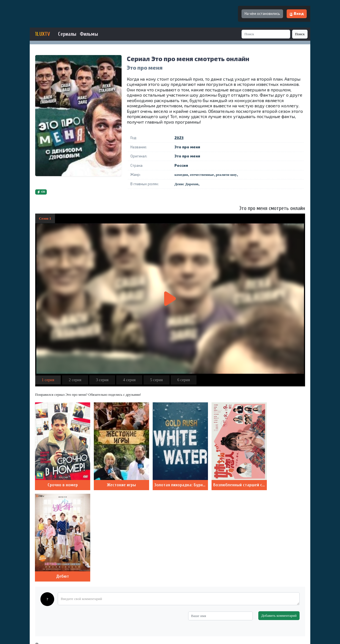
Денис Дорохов (186, 184)
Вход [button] (297, 13)
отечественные (202, 175)
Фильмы (89, 34)
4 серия (129, 380)
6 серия (183, 380)
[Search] (266, 34)
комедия (181, 175)
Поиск (300, 34)
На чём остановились (262, 13)
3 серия (102, 380)
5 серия (157, 380)
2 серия (75, 380)
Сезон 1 (45, 218)
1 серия (48, 380)
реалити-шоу (226, 175)
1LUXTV (43, 34)
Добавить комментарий (279, 519)
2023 (179, 138)
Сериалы (67, 34)
